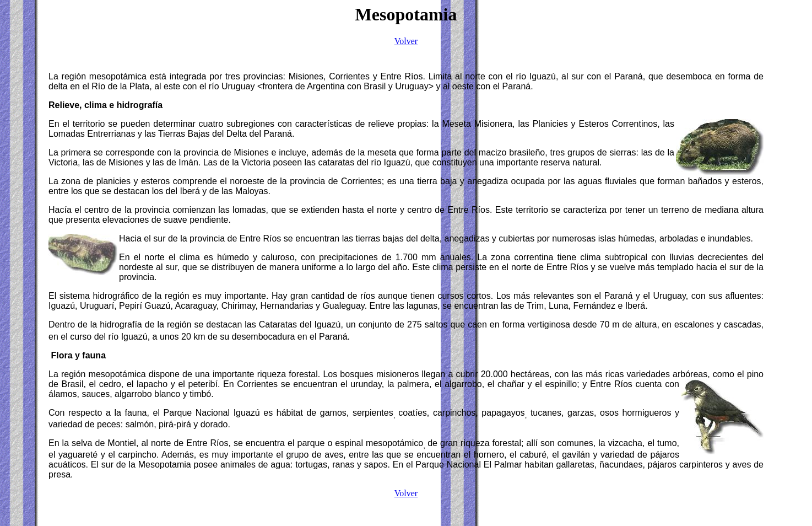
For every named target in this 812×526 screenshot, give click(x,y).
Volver (406, 41)
